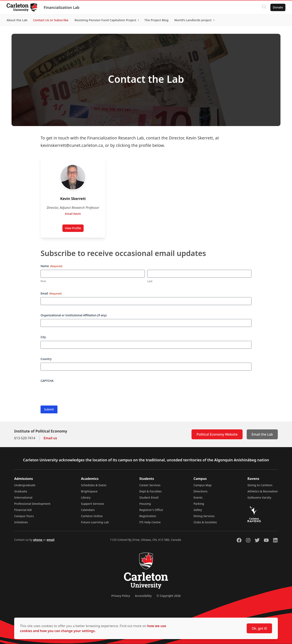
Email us (50, 438)
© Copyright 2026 (169, 596)
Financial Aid (23, 510)
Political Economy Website (217, 434)
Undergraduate (25, 485)
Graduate (21, 491)
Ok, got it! (259, 628)
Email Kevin (73, 214)
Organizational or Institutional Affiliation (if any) (74, 315)
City (43, 337)
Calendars (88, 510)
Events (198, 497)
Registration (148, 516)
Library (86, 497)
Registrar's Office (151, 510)
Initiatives (21, 522)
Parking (199, 504)
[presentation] (72, 393)
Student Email (149, 497)
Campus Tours (24, 516)
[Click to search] (264, 7)
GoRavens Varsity (259, 497)
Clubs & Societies (205, 522)
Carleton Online (92, 516)
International (23, 497)
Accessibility (143, 596)
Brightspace (89, 491)
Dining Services (204, 516)
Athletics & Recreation (263, 491)
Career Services (150, 485)
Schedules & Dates (94, 485)
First (43, 281)
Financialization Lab (62, 7)
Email (51, 293)
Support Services (92, 504)
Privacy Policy (121, 596)
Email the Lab (262, 434)
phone (38, 540)
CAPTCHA (47, 381)
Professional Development (32, 504)
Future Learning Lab (95, 522)
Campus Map (203, 485)
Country (46, 359)
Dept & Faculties (151, 491)
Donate (278, 7)
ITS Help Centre (150, 522)
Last (150, 281)
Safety (198, 510)
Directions (201, 491)
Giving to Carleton (260, 485)
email (50, 540)
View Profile (74, 229)
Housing (145, 504)
